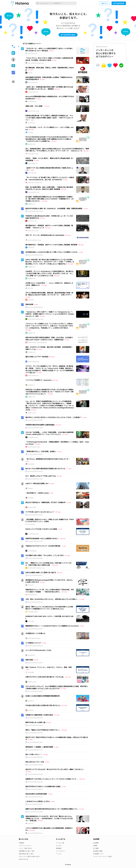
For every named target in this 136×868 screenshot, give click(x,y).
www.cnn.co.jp (32, 221)
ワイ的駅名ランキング (33, 643)
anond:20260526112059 (35, 211)
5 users (81, 252)
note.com (31, 823)
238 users (68, 235)
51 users (32, 170)
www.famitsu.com (33, 375)
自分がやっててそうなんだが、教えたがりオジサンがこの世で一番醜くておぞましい (54, 769)
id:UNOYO (31, 701)
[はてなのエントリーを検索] (56, 3)
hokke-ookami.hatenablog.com (37, 342)
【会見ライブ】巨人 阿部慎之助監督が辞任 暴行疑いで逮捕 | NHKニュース (49, 169)
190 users (70, 264)
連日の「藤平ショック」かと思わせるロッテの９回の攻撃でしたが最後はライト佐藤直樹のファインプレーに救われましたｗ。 (49, 608)
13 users (47, 762)
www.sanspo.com (33, 92)
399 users (52, 357)
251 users (57, 715)
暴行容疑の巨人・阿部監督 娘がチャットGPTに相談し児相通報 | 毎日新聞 (51, 245)
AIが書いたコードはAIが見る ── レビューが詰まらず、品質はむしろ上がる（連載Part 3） (49, 284)
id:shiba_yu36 (32, 682)
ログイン (104, 3)
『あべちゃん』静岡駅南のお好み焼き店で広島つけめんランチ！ (48, 459)
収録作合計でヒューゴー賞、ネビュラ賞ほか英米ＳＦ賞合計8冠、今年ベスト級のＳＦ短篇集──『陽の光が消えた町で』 (50, 591)
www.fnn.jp (31, 123)
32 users (47, 106)
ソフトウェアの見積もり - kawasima (39, 380)
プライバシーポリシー (25, 846)
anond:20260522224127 (35, 804)
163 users (57, 276)
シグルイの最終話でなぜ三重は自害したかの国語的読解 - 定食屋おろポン (49, 829)
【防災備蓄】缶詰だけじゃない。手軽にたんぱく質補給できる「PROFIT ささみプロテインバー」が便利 (50, 520)
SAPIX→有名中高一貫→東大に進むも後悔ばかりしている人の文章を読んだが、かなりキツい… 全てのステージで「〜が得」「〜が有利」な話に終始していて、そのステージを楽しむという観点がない (50, 262)
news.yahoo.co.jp (33, 154)
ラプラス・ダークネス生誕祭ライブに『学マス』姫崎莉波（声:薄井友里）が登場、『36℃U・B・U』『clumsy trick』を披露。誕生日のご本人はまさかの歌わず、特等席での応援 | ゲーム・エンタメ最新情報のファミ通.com (50, 369)
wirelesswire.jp (32, 101)
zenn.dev (30, 288)
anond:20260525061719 (35, 602)
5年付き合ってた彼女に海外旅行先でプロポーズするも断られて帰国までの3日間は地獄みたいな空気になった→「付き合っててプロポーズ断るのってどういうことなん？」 (49, 392)
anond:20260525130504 (35, 515)
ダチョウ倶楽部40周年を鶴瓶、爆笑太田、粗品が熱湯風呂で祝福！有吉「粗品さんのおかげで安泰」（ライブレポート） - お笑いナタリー (49, 294)
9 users (86, 208)
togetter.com (31, 144)
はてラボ (59, 846)
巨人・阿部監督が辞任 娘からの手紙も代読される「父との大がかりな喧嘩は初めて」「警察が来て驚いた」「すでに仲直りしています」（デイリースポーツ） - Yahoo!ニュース (57, 150)
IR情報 (95, 846)
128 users (64, 189)
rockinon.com (32, 413)
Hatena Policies (23, 859)
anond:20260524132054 (35, 733)
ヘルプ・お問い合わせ (25, 848)
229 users (64, 705)
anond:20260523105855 (35, 789)
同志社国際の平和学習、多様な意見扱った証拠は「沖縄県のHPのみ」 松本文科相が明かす (50, 78)
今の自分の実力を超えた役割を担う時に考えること (43, 705)
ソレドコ (59, 854)
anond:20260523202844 (35, 765)
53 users (39, 99)
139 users (50, 394)
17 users (50, 794)
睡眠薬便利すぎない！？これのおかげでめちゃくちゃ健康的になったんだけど (52, 626)
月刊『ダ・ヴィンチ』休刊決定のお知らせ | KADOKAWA (45, 235)
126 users (86, 151)
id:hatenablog (32, 551)
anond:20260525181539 (35, 471)
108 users (32, 830)
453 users (68, 677)
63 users (42, 582)
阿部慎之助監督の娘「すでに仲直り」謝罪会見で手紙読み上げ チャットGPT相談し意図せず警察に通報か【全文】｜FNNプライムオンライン (49, 118)
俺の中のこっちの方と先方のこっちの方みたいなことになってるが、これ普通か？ (54, 417)
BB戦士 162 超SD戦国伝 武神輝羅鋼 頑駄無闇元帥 (43, 696)
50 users (42, 79)
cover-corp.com (32, 53)
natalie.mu (31, 300)
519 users (33, 410)
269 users (58, 512)
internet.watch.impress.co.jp (36, 568)
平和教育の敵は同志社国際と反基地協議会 (40, 425)
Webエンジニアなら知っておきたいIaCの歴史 (41, 529)
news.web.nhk (32, 173)
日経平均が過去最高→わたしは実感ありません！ (42, 538)
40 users (31, 129)
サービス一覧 (60, 843)
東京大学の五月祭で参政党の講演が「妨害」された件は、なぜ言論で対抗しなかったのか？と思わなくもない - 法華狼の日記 (49, 339)
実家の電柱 (29, 660)
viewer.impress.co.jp (34, 447)
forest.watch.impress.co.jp (36, 319)
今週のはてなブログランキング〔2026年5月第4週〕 (43, 546)
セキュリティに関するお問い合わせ (29, 856)
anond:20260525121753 (35, 541)
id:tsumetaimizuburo (34, 638)
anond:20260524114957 (35, 742)
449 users (81, 245)
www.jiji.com (32, 352)
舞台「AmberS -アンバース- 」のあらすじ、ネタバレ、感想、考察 (49, 667)
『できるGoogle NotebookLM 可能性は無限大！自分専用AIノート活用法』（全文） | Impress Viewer (57, 443)
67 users (32, 120)
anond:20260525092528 (35, 558)
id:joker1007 (31, 655)
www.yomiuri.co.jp (33, 111)
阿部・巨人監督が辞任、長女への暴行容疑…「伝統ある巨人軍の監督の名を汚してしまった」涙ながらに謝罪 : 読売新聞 (49, 188)
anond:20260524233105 (35, 629)
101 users (44, 285)
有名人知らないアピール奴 (35, 762)
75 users (36, 160)
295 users (64, 730)
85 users (54, 141)
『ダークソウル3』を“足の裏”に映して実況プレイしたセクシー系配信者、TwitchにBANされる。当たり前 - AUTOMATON (50, 178)
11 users (56, 747)
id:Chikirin (31, 498)
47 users (65, 180)
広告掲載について (98, 854)
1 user (27, 461)
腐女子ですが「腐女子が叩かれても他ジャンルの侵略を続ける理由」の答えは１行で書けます (57, 738)
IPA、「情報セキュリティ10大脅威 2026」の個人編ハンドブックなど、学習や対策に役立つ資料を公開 (48, 564)
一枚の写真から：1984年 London (37, 493)
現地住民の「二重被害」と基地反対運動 (39, 747)
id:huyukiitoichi (32, 595)
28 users (51, 51)
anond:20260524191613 (35, 663)
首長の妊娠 (29, 304)
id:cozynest (31, 524)
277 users (69, 469)
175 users (39, 373)
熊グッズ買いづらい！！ (34, 754)
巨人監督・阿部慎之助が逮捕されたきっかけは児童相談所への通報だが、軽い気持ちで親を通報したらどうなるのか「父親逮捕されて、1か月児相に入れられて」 (50, 199)
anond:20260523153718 (35, 782)
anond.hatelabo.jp (33, 361)
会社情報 (96, 843)
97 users (67, 340)
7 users (82, 626)
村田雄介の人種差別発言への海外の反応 (39, 715)
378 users (40, 821)
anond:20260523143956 (35, 691)
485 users (60, 572)
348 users (28, 330)
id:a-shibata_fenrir (33, 534)
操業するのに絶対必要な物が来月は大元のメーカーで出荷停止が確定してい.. (52, 809)
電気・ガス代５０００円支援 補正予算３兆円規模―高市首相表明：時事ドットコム (49, 348)
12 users (44, 643)
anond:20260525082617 (35, 575)
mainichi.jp (31, 247)
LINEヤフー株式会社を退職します (37, 483)
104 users (42, 316)
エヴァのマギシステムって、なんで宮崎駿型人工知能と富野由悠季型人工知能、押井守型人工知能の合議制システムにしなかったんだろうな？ (57, 687)
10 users (45, 754)
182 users (28, 772)
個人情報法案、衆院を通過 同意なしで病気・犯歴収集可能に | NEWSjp (50, 69)
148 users (82, 779)
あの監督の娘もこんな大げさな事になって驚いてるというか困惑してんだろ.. (52, 252)
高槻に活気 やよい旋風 (35, 106)
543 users (64, 592)
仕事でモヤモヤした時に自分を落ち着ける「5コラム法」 (45, 677)
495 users (57, 89)
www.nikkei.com (33, 163)
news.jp (30, 73)
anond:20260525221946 (35, 428)
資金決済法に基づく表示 (26, 854)
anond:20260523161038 (35, 774)
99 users (69, 502)
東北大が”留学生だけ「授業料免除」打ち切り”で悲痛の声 (45, 502)
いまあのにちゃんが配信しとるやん (38, 801)
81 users (42, 218)
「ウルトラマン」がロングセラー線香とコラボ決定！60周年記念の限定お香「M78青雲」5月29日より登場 (49, 59)
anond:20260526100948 (35, 255)
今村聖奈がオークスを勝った (35, 633)
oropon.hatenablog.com (35, 833)
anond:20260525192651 (35, 454)
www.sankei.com (33, 82)
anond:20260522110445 (35, 812)
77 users (64, 786)
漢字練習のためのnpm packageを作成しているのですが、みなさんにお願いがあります (49, 581)
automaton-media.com (35, 182)
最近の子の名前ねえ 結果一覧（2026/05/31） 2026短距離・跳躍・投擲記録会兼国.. (54, 208)
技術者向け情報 (98, 851)
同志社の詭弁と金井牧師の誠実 (36, 794)
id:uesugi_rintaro (33, 612)
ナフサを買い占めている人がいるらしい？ (40, 512)
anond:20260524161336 (35, 718)
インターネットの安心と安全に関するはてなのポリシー (110, 52)
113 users (44, 201)
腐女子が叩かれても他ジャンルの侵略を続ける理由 (43, 786)
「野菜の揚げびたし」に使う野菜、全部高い (41, 451)
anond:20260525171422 (35, 479)
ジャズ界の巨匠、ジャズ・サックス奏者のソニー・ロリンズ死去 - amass (49, 128)
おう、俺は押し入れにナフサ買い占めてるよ (41, 476)
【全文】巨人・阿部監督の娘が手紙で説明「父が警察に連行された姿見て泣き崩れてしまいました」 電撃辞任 (49, 88)
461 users (55, 380)
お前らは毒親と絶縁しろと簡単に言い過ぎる (41, 572)
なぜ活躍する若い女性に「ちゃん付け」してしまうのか (45, 555)
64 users (49, 722)
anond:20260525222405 (35, 420)
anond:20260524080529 (35, 757)
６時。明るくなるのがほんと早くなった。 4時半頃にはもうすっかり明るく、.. (52, 599)
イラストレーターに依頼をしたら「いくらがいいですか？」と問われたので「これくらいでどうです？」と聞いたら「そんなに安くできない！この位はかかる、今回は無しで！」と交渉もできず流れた (49, 326)
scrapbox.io (31, 385)
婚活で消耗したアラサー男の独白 (37, 357)
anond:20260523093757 (35, 797)
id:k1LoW (30, 585)
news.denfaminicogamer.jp (36, 63)
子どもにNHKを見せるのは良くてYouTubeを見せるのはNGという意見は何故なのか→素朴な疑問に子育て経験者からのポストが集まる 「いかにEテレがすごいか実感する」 (49, 139)
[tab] (13, 46)
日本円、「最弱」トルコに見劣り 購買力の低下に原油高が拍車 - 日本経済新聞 (49, 159)
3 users (60, 529)
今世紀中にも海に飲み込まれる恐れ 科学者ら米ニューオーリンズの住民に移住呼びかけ (49, 217)
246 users (63, 538)
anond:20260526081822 (35, 307)
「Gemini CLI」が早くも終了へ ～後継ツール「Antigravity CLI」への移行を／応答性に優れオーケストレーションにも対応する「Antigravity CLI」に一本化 (50, 314)
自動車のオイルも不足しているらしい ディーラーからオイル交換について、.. (52, 779)
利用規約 (22, 843)
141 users (55, 565)
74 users (59, 451)
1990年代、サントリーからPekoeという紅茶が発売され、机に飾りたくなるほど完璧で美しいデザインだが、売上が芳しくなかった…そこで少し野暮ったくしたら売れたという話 (49, 273)
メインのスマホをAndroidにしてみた (38, 650)
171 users (30, 70)
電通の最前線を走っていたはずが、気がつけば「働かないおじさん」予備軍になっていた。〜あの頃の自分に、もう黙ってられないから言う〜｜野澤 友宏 (49, 818)
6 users (82, 599)
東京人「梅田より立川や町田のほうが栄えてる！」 (43, 730)
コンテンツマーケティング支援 (102, 856)
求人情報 (96, 848)
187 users (65, 434)
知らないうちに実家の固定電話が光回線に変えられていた (45, 468)
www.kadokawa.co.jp (34, 240)
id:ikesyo (30, 488)
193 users (48, 228)
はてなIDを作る (119, 3)
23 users (28, 297)
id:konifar (31, 710)
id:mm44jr (31, 672)
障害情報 (59, 848)
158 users (37, 444)
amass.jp (30, 132)
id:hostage (31, 621)
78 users (36, 660)
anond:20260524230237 (35, 646)
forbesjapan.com (33, 437)
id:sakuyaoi (31, 464)
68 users (54, 60)
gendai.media (32, 507)
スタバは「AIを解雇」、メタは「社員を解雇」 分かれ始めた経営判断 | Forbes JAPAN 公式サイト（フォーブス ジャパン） (49, 433)
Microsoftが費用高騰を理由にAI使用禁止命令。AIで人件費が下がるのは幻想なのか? (50, 98)
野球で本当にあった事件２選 (35, 722)
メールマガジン (61, 851)
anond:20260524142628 (35, 725)
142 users (58, 425)
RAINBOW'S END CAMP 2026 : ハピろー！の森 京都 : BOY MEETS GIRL (49, 617)
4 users (84, 417)
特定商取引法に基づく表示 (27, 851)
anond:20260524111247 (35, 750)
